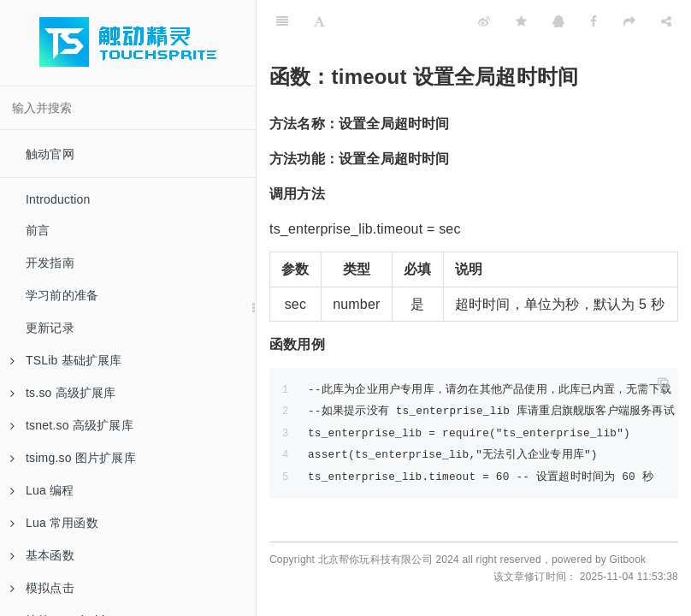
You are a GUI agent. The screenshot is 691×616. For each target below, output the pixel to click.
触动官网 (50, 154)
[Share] (666, 21)
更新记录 (50, 328)
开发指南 (50, 263)
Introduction (58, 199)
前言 (38, 230)
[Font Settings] (319, 21)
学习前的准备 (62, 295)
